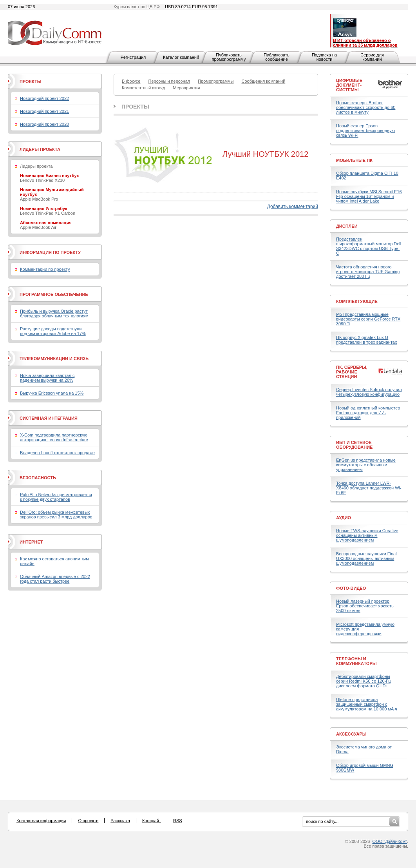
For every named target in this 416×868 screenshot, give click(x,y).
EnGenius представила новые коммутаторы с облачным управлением (366, 465)
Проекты (135, 107)
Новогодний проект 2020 (44, 124)
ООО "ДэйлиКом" (390, 841)
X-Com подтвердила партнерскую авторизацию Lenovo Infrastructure (54, 437)
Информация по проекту (50, 252)
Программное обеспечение (54, 294)
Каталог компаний (181, 57)
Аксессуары (351, 734)
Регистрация (133, 57)
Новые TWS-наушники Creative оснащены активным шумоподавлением (367, 535)
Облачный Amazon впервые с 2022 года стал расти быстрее (55, 579)
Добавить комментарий (293, 207)
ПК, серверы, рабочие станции (352, 372)
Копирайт (152, 821)
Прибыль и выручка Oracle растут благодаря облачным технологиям (54, 313)
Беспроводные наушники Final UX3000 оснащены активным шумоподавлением (366, 558)
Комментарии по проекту (45, 269)
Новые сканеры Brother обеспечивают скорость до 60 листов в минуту (366, 107)
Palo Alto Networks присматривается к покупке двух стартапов (56, 497)
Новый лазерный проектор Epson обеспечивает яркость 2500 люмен (365, 606)
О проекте (88, 821)
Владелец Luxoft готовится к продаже (57, 453)
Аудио (344, 518)
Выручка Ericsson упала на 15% (52, 393)
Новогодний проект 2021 (44, 111)
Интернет (31, 542)
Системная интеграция (49, 418)
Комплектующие (357, 301)
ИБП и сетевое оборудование (354, 445)
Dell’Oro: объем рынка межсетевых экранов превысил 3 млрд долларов (56, 515)
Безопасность (38, 478)
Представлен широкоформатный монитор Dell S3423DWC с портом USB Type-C (369, 246)
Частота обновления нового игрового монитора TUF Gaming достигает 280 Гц (368, 272)
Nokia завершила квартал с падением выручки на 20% (47, 378)
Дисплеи (347, 226)
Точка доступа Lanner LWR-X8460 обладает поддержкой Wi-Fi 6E (369, 488)
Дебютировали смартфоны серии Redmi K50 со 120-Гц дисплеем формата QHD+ (364, 681)
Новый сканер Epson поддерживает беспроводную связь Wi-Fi (365, 130)
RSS (178, 821)
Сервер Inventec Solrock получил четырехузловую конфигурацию (369, 392)
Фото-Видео (351, 588)
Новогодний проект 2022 (44, 98)
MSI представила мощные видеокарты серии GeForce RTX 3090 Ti (368, 319)
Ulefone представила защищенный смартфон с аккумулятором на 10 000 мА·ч (367, 704)
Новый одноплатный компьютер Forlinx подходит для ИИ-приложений (368, 413)
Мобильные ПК (354, 160)
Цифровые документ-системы (349, 85)
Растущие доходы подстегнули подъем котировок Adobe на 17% (53, 331)
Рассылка (120, 821)
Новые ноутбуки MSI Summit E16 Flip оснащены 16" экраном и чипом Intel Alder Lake (369, 196)
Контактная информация (41, 821)
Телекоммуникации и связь (54, 359)
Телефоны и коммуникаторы (356, 661)
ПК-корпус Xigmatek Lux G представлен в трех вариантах (366, 340)
